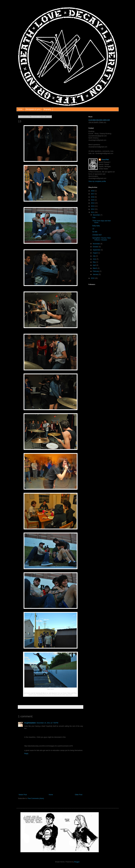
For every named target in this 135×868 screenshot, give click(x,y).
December (97, 215)
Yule (94, 218)
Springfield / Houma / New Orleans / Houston (101, 239)
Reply (26, 754)
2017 (93, 194)
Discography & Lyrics (33, 109)
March (95, 268)
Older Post (79, 795)
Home (20, 109)
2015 (93, 200)
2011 (93, 212)
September (97, 250)
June (95, 259)
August (95, 253)
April (94, 265)
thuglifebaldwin (30, 723)
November (97, 244)
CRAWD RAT (97, 235)
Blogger (77, 862)
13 (93, 229)
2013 (93, 206)
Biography (47, 109)
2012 (93, 209)
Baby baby (96, 226)
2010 (93, 278)
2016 (93, 197)
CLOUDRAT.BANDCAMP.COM (99, 120)
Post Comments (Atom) (36, 798)
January (96, 274)
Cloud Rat (105, 160)
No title (95, 232)
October (96, 247)
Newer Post (23, 795)
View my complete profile (97, 181)
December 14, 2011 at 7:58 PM (47, 723)
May (94, 262)
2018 (93, 191)
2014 (93, 203)
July (94, 256)
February (96, 271)
